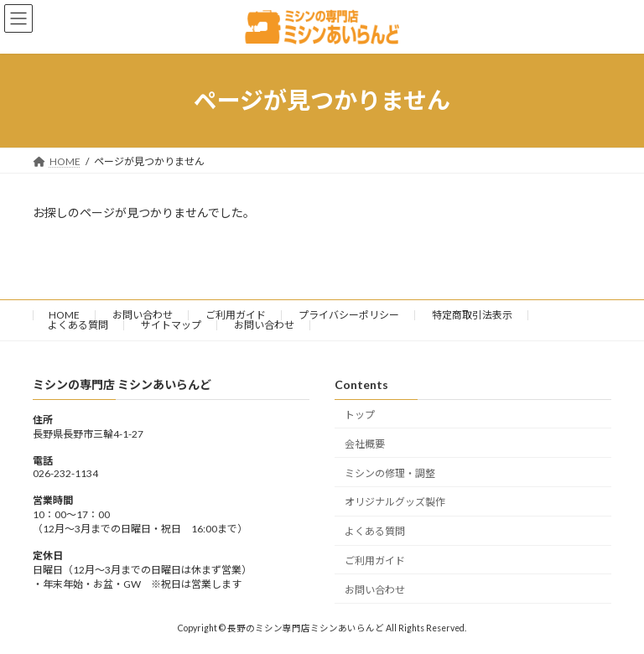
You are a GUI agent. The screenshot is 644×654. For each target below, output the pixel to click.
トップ (360, 415)
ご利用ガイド (236, 315)
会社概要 (365, 444)
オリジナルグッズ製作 (395, 502)
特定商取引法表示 (472, 315)
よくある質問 (78, 325)
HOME (64, 315)
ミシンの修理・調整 (390, 472)
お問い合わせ (143, 315)
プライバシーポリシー (349, 315)
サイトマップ (171, 325)
